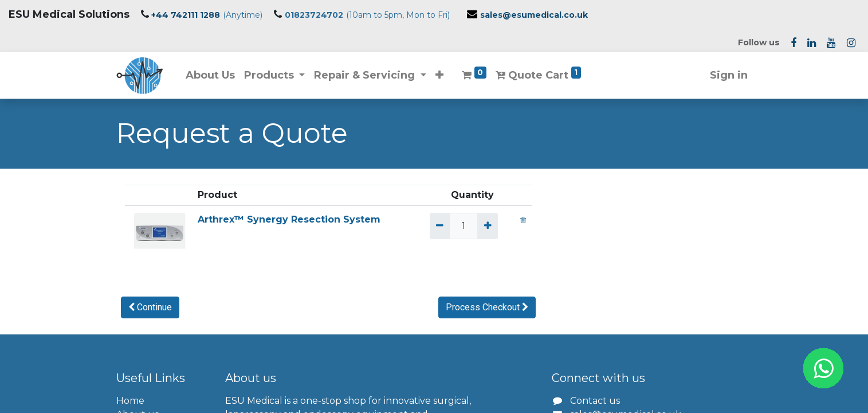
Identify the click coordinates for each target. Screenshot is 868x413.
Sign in (729, 75)
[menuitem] (210, 75)
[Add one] (487, 226)
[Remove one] (440, 226)
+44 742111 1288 (186, 15)
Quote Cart (538, 74)
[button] (439, 75)
